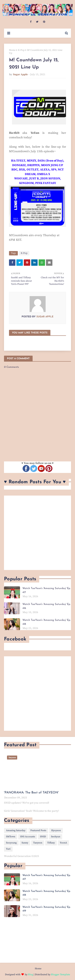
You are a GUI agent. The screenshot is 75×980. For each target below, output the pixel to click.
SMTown (11, 837)
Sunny (25, 843)
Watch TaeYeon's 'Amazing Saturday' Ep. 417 (46, 590)
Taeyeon (38, 843)
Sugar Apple (20, 74)
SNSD (43, 837)
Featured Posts (38, 830)
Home (12, 50)
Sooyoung (11, 843)
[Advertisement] (37, 533)
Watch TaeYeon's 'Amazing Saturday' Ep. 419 (46, 909)
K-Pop (21, 50)
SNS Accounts (28, 837)
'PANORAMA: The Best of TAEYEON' (31, 793)
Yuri (8, 849)
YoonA (63, 843)
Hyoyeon (56, 830)
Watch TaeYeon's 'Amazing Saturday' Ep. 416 (46, 606)
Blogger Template (60, 975)
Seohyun (56, 837)
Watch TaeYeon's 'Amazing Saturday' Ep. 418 (46, 622)
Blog (30, 975)
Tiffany (51, 843)
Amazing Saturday (16, 830)
